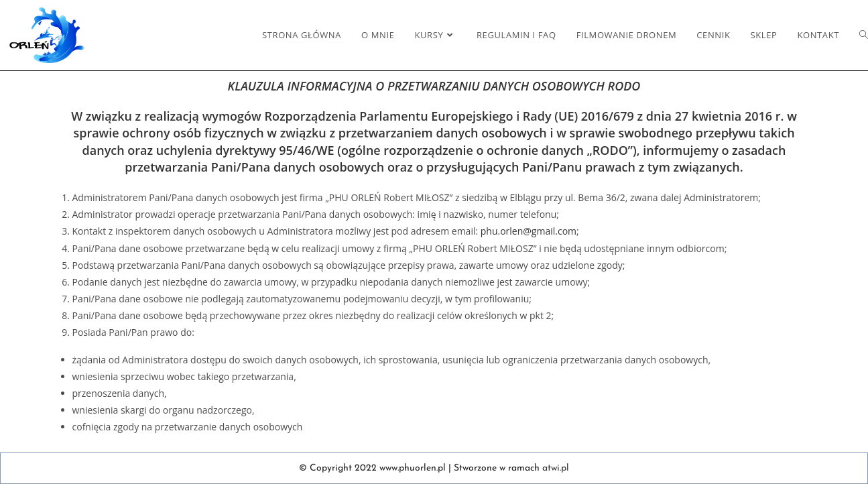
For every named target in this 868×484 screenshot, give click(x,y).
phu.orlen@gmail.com (529, 231)
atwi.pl (556, 468)
